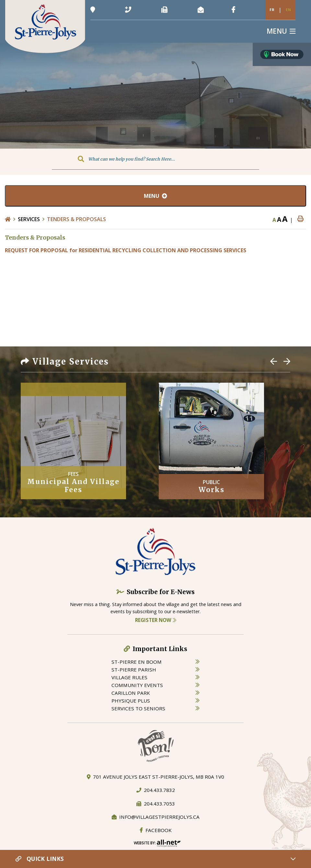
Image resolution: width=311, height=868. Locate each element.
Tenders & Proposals (76, 219)
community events (137, 685)
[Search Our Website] (155, 159)
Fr (272, 10)
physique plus (131, 701)
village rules (129, 677)
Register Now (156, 620)
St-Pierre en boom (137, 662)
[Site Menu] (155, 196)
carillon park (131, 693)
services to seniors (138, 708)
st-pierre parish (134, 670)
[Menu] (281, 31)
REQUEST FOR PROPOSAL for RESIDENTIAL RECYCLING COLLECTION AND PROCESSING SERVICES (126, 250)
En (288, 10)
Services (29, 219)
